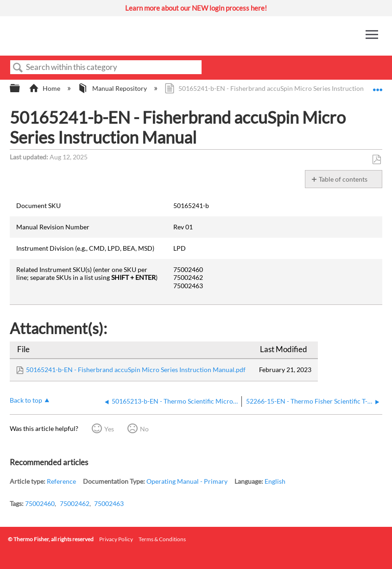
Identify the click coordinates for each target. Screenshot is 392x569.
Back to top (26, 400)
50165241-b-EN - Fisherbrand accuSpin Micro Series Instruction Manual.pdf (136, 370)
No (144, 429)
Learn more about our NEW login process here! (196, 8)
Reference (61, 481)
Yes (109, 429)
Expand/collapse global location (378, 85)
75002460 (40, 503)
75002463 (109, 503)
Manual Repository (113, 88)
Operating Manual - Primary (187, 481)
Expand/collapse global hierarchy (21, 89)
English (275, 481)
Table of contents (343, 179)
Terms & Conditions (162, 539)
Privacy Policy (116, 539)
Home (45, 88)
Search (18, 68)
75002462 (75, 503)
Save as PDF (376, 160)
